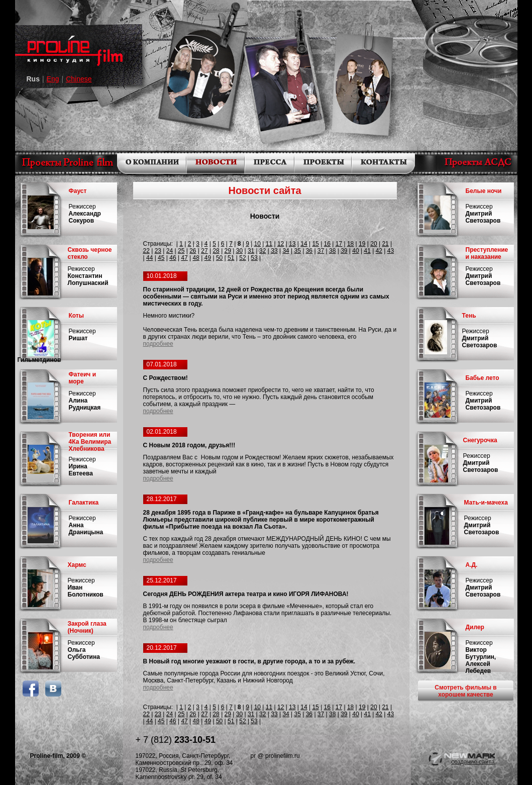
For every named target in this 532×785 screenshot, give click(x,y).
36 (309, 251)
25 (181, 251)
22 (146, 251)
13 (292, 244)
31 (251, 251)
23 (158, 251)
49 (208, 258)
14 (304, 244)
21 (385, 244)
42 (379, 251)
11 (269, 244)
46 (173, 258)
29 (228, 251)
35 (298, 251)
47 (184, 258)
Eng (53, 79)
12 (281, 244)
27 (204, 251)
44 (149, 258)
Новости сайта (264, 190)
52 (242, 258)
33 (274, 251)
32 (262, 251)
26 (193, 251)
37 (321, 251)
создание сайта (473, 762)
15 (315, 244)
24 (170, 251)
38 (332, 251)
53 (254, 258)
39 (344, 251)
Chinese (79, 79)
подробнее (158, 344)
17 (339, 244)
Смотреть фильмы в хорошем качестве (465, 691)
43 (391, 251)
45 (161, 258)
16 (327, 244)
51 (231, 258)
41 (367, 251)
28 (216, 251)
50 (219, 258)
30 (239, 251)
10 (257, 244)
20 (374, 244)
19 (362, 244)
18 (350, 244)
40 (355, 251)
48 (196, 258)
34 (286, 251)
